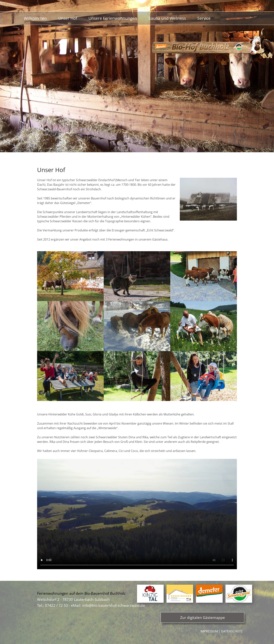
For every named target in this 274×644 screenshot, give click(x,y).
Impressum (209, 631)
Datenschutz (232, 631)
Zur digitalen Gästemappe (203, 617)
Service (204, 18)
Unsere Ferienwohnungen (113, 18)
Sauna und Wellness (167, 18)
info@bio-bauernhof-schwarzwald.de (114, 605)
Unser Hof (68, 18)
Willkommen (35, 18)
